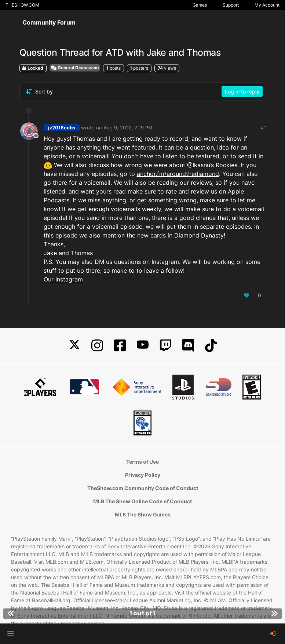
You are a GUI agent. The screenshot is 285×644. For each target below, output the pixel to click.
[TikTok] (211, 345)
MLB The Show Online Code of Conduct (142, 501)
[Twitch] (165, 345)
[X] (74, 345)
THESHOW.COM (22, 5)
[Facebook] (120, 345)
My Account (267, 5)
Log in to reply (242, 91)
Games (200, 5)
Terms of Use (142, 462)
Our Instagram (63, 279)
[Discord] (188, 345)
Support (231, 5)
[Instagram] (97, 345)
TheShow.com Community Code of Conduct (143, 488)
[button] (10, 634)
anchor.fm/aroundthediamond (178, 174)
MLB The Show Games (143, 514)
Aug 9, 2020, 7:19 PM (128, 128)
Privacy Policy (143, 475)
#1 (263, 128)
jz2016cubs (62, 128)
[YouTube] (143, 345)
